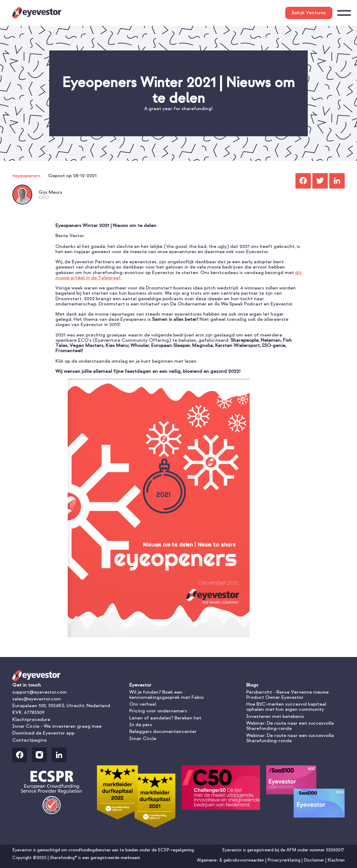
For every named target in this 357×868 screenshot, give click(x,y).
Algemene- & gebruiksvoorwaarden (231, 860)
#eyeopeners (26, 176)
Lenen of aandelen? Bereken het (165, 718)
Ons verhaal (143, 704)
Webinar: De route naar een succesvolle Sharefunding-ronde (290, 726)
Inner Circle (143, 739)
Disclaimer (315, 860)
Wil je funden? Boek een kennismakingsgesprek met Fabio (166, 695)
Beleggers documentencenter (163, 731)
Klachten (336, 860)
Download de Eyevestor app (43, 733)
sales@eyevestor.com (37, 699)
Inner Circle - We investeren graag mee (57, 726)
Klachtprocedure (31, 719)
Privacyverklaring (285, 860)
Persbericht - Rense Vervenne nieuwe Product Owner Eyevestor (287, 695)
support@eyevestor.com (40, 692)
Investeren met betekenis (275, 716)
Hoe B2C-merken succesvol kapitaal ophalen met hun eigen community (286, 707)
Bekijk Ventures (309, 13)
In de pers (141, 725)
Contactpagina (30, 740)
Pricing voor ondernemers (158, 711)
